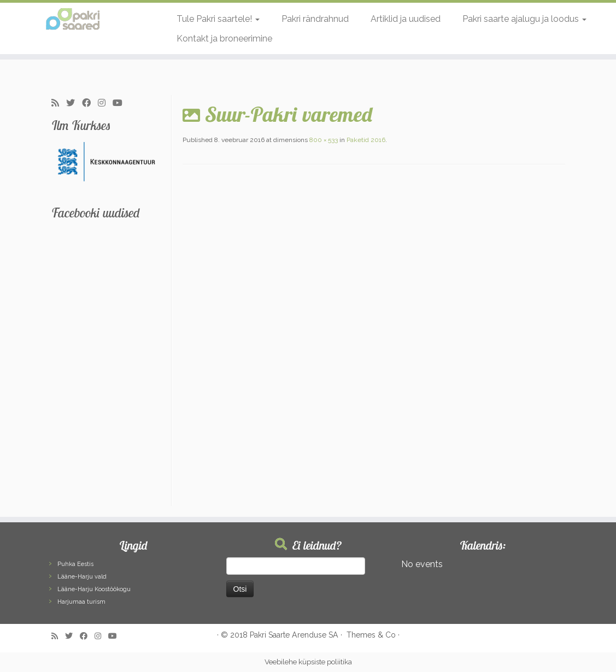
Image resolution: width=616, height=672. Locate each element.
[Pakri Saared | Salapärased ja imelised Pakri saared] (72, 19)
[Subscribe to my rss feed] (59, 103)
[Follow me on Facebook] (90, 103)
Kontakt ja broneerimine (224, 39)
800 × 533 (323, 140)
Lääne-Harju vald (82, 577)
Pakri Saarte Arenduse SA (294, 635)
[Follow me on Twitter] (74, 103)
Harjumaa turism (81, 602)
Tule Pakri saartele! (218, 19)
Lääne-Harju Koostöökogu (94, 589)
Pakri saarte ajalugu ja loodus (524, 19)
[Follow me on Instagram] (105, 103)
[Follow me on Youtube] (121, 103)
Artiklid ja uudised (406, 19)
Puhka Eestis (75, 564)
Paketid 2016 (365, 140)
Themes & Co (371, 635)
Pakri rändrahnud (315, 19)
